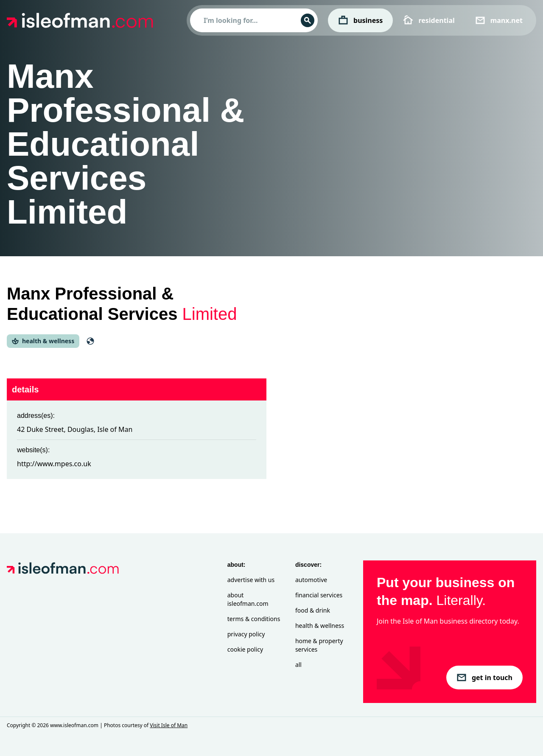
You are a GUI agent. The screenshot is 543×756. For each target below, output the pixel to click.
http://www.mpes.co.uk (54, 464)
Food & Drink (313, 610)
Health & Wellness (320, 626)
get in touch (484, 678)
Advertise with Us (251, 580)
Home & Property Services (319, 645)
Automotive (311, 580)
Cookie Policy (245, 649)
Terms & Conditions (254, 619)
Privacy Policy (246, 634)
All (298, 665)
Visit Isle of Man (169, 725)
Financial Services (319, 595)
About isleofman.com (248, 599)
